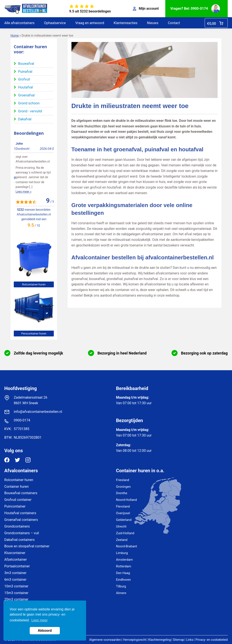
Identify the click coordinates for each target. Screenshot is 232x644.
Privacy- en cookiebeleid (212, 640)
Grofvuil (24, 79)
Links (190, 640)
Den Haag (123, 573)
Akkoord (45, 631)
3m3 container (15, 573)
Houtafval (26, 87)
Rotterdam (124, 566)
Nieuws (153, 23)
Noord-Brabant (126, 546)
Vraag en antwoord (90, 23)
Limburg (122, 553)
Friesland (123, 480)
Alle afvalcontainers (19, 23)
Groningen (123, 487)
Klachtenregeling (159, 640)
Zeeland (122, 540)
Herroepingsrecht (135, 640)
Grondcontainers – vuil (22, 533)
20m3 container (16, 599)
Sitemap (179, 640)
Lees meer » (22, 168)
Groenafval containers (21, 520)
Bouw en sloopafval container (27, 546)
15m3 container (16, 593)
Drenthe (122, 493)
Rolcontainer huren (34, 284)
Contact (174, 23)
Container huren (16, 487)
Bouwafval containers (21, 493)
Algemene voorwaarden (105, 640)
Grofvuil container (18, 500)
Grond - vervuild (30, 111)
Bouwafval (26, 64)
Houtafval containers (20, 513)
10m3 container (16, 586)
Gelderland (124, 520)
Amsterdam (124, 560)
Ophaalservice (55, 23)
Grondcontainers (17, 526)
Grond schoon (29, 103)
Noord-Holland (126, 500)
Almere (121, 593)
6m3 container (15, 580)
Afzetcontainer (15, 560)
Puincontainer (15, 506)
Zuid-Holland (125, 533)
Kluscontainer (15, 553)
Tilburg (121, 586)
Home (15, 36)
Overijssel (123, 513)
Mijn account (146, 9)
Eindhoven (123, 580)
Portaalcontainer (17, 566)
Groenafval (26, 95)
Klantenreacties (126, 23)
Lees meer (40, 620)
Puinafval (25, 72)
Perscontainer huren (34, 334)
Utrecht (121, 526)
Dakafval (25, 119)
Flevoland (123, 506)
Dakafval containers (19, 540)
